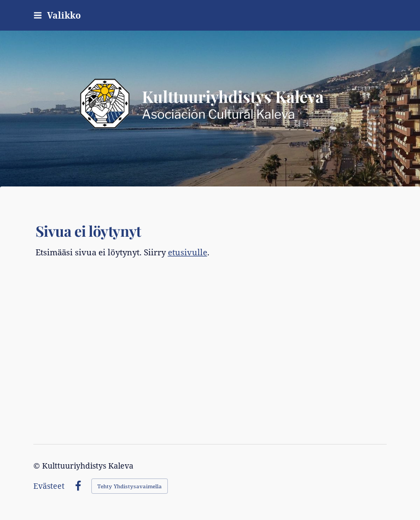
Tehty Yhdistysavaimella (130, 486)
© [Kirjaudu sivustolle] (38, 466)
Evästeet (49, 486)
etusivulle (188, 252)
